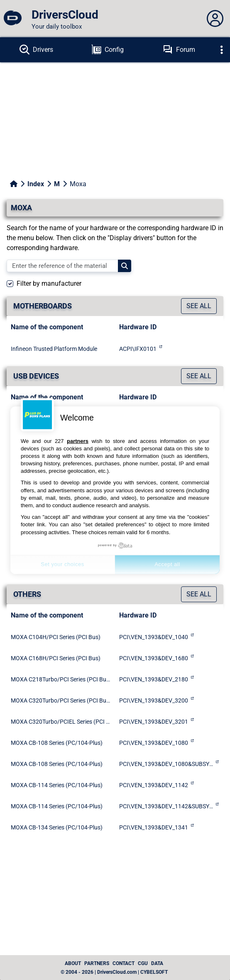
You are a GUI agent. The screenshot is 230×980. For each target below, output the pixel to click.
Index (36, 184)
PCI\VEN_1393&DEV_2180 (154, 679)
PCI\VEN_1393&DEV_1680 (154, 658)
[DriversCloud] (12, 19)
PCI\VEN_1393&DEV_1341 (154, 827)
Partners (97, 963)
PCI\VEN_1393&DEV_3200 (154, 700)
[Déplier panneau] (215, 19)
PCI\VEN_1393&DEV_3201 (154, 722)
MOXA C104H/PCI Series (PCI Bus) (56, 637)
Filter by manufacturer (49, 283)
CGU (143, 963)
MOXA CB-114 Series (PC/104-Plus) (57, 785)
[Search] (125, 266)
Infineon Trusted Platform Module (54, 349)
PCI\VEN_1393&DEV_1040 (154, 637)
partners (78, 441)
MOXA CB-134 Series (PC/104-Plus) (57, 827)
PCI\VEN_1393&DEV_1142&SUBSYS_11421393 (166, 806)
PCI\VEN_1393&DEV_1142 (154, 785)
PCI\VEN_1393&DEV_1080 (154, 743)
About (73, 963)
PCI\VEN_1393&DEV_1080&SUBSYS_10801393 (166, 764)
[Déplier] (222, 50)
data (157, 963)
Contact (124, 963)
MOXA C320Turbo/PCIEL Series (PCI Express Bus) (61, 722)
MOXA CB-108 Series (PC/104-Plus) (57, 743)
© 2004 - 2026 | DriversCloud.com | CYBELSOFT (114, 972)
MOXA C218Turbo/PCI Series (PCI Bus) (61, 679)
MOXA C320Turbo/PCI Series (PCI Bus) (61, 700)
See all (199, 306)
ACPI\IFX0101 (138, 349)
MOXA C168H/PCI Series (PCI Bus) (56, 658)
